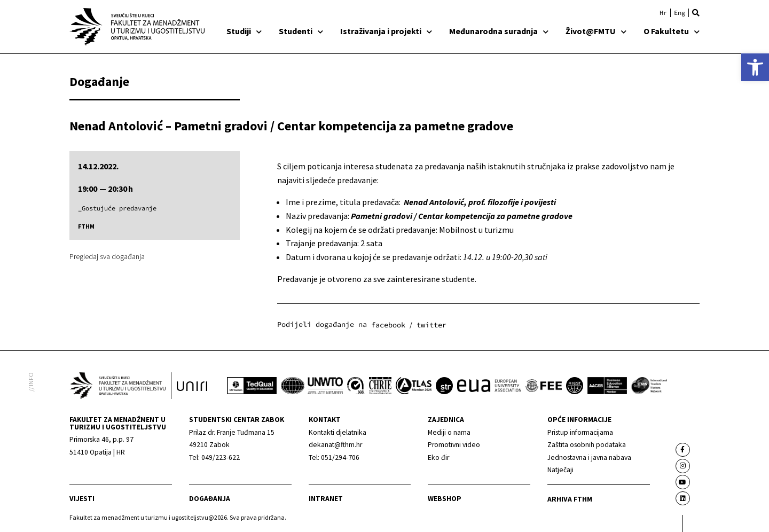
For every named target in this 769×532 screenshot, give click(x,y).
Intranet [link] (326, 499)
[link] (755, 67)
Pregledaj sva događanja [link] (107, 256)
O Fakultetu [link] (672, 31)
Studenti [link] (301, 31)
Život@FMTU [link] (596, 31)
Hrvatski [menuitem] (663, 13)
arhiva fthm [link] (570, 499)
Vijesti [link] (82, 499)
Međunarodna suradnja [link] (499, 31)
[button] (696, 13)
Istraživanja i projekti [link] (386, 31)
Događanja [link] (210, 499)
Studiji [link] (244, 31)
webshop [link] (445, 499)
